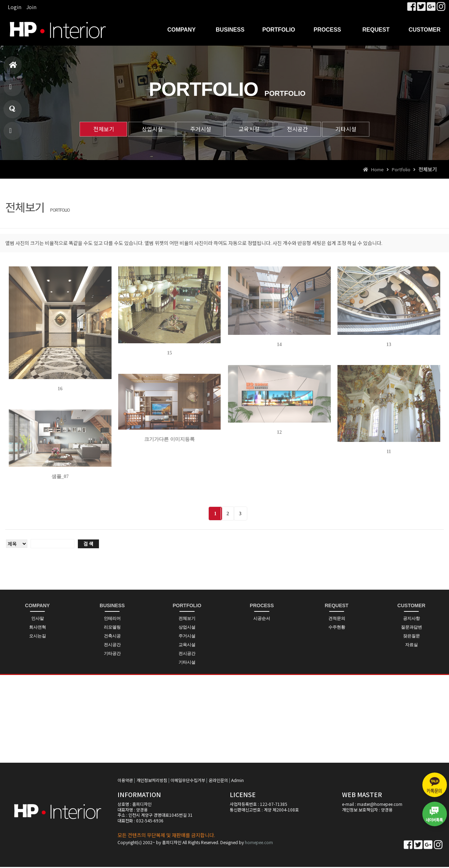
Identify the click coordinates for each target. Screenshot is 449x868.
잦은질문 (411, 637)
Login (15, 7)
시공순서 (262, 619)
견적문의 (337, 619)
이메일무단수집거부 (188, 781)
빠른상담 (11, 134)
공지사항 (411, 619)
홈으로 (13, 68)
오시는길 (38, 637)
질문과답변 (12, 112)
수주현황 (337, 628)
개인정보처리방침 (152, 781)
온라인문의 (218, 781)
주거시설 (199, 129)
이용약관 (125, 781)
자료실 (411, 645)
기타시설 (352, 129)
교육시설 (250, 129)
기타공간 (112, 654)
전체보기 (98, 129)
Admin (237, 781)
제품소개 (11, 90)
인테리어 (112, 619)
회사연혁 (38, 628)
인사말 (38, 619)
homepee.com (259, 843)
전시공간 (301, 129)
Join (31, 7)
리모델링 (112, 628)
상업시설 (148, 129)
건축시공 (112, 637)
